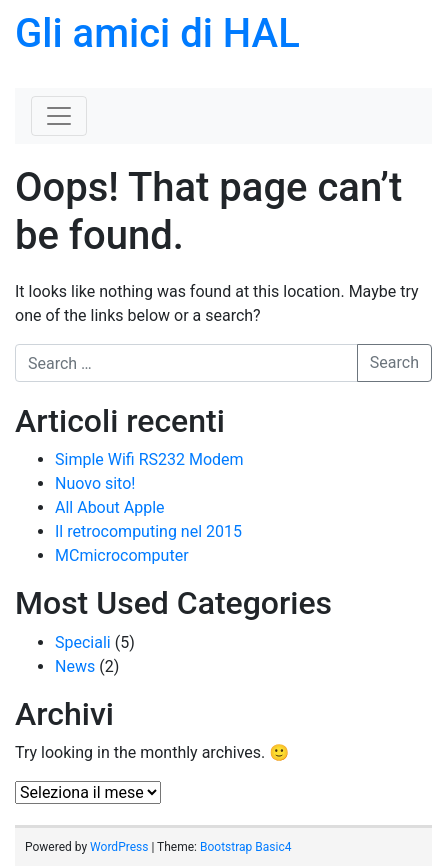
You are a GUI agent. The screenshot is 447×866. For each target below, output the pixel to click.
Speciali (83, 642)
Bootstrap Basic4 (245, 847)
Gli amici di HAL (157, 33)
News (75, 666)
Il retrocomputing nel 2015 (148, 531)
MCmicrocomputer (122, 555)
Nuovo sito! (95, 483)
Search (394, 362)
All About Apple (110, 507)
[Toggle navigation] (59, 116)
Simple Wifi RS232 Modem (149, 459)
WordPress (119, 847)
